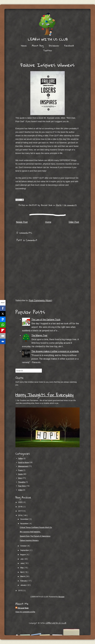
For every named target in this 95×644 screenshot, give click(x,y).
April (22, 572)
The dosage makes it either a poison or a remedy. (55, 351)
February (24, 581)
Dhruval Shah (23, 608)
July (22, 559)
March (23, 576)
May (22, 568)
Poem (20, 470)
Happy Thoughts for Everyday (44, 395)
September (25, 550)
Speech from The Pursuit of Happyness (35, 536)
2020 (20, 502)
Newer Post (22, 222)
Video (20, 490)
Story (20, 478)
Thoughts (22, 482)
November (25, 524)
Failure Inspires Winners (48, 65)
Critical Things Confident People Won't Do (36, 527)
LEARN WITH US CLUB (56, 623)
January (23, 585)
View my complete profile (25, 612)
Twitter (48, 50)
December (25, 519)
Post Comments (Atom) (40, 300)
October (24, 546)
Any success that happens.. (30, 532)
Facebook (69, 46)
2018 (20, 507)
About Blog (38, 46)
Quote (59, 205)
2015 (20, 591)
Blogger (61, 597)
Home (24, 46)
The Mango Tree (39, 335)
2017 (20, 511)
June (22, 563)
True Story (22, 486)
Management (23, 466)
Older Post (74, 222)
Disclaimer (54, 46)
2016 (20, 515)
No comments (70, 205)
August (23, 555)
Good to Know (23, 462)
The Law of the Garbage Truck (46, 320)
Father (20, 458)
